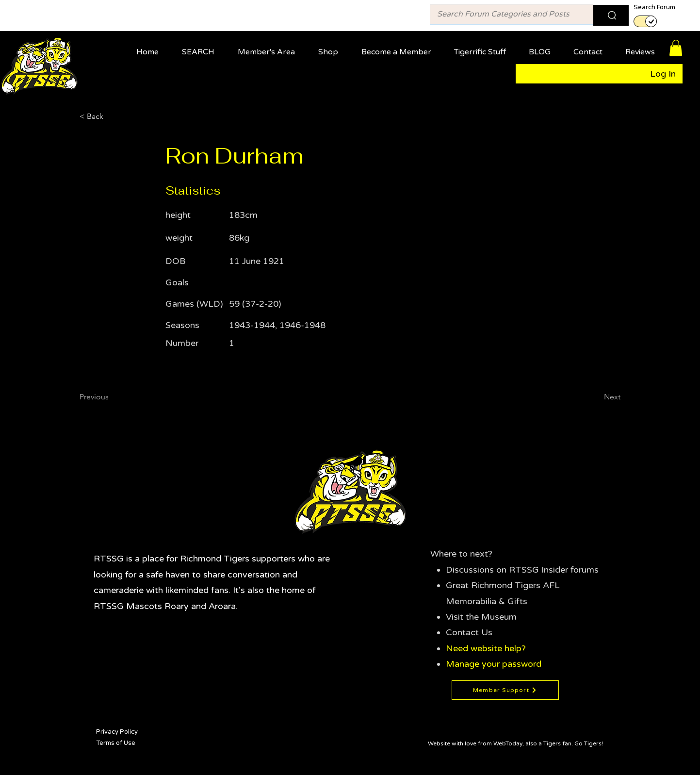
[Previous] (112, 397)
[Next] (596, 397)
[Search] (611, 15)
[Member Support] (505, 690)
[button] (269, 48)
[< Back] (112, 116)
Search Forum (654, 8)
